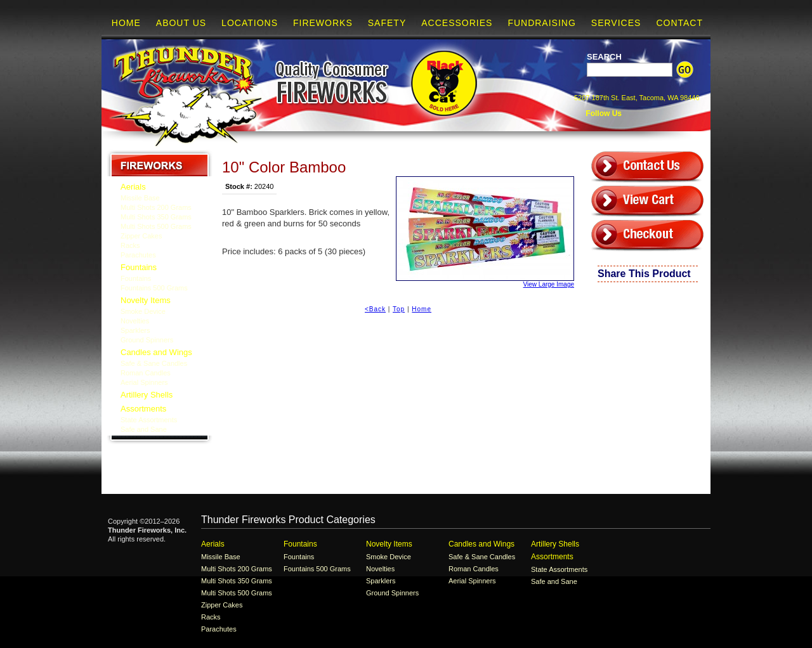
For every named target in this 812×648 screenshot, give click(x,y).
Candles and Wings (156, 352)
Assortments (143, 409)
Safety (387, 23)
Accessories (457, 23)
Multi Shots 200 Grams (156, 207)
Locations (250, 23)
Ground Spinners (147, 340)
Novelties (135, 321)
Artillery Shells (147, 395)
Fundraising (541, 23)
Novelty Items (146, 300)
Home (126, 23)
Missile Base (140, 198)
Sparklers (135, 330)
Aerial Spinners (144, 382)
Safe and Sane (144, 429)
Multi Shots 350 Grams (156, 217)
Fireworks (323, 23)
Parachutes (138, 255)
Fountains (139, 267)
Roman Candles (146, 373)
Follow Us (603, 113)
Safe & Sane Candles (154, 363)
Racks (130, 245)
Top (399, 309)
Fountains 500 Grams (154, 288)
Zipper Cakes (141, 236)
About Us (181, 23)
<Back (375, 309)
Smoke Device (143, 311)
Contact (679, 23)
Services (616, 23)
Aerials (133, 187)
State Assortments (149, 420)
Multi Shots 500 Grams (156, 226)
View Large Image (485, 232)
